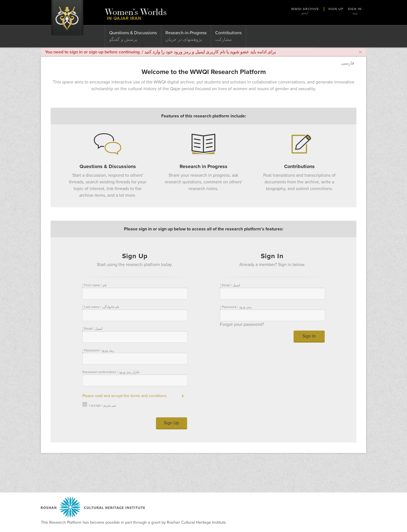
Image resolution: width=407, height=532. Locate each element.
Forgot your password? (242, 324)
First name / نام (95, 285)
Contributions (228, 33)
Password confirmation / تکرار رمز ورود (111, 372)
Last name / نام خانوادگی (101, 307)
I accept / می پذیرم (99, 405)
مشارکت (224, 40)
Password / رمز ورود (98, 350)
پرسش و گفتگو (123, 40)
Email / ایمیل (92, 329)
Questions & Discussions (133, 33)
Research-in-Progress (186, 33)
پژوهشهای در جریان (184, 40)
